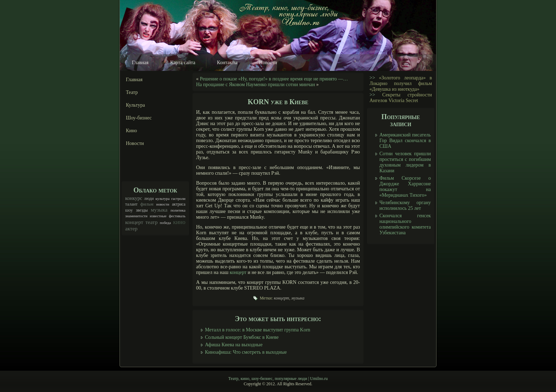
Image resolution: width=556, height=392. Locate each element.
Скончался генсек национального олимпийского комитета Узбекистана (405, 224)
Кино (131, 131)
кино (179, 222)
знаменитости (136, 216)
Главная (140, 63)
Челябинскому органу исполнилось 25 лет (405, 205)
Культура (135, 105)
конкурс (134, 198)
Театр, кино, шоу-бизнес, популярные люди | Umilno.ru (278, 379)
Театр (132, 92)
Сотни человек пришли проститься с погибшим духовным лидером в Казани (405, 162)
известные (158, 216)
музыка (159, 210)
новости (163, 204)
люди (149, 198)
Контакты (227, 63)
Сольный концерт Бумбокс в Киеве (242, 337)
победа (165, 223)
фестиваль (177, 216)
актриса (179, 204)
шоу (129, 210)
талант (131, 204)
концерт (134, 222)
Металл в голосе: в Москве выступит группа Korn (258, 330)
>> (372, 78)
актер (131, 229)
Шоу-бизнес (139, 118)
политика (178, 210)
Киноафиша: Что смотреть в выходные (246, 352)
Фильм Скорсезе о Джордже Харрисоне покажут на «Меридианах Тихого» (405, 187)
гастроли (178, 199)
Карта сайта (183, 63)
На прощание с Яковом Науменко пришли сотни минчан (255, 85)
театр (151, 222)
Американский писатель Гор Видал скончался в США (405, 141)
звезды (142, 210)
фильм (147, 204)
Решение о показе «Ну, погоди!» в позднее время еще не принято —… (274, 79)
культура (163, 199)
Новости (268, 63)
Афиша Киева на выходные (234, 345)
